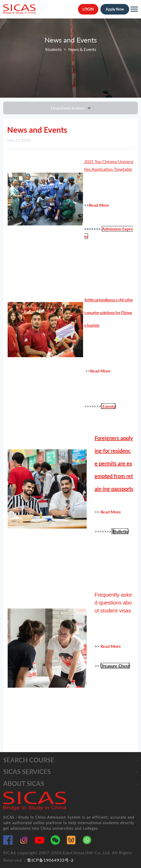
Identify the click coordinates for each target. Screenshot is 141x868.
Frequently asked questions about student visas (113, 603)
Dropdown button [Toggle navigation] (68, 108)
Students (53, 49)
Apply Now (115, 9)
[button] (137, 760)
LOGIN (88, 9)
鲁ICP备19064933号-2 (50, 860)
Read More (100, 205)
